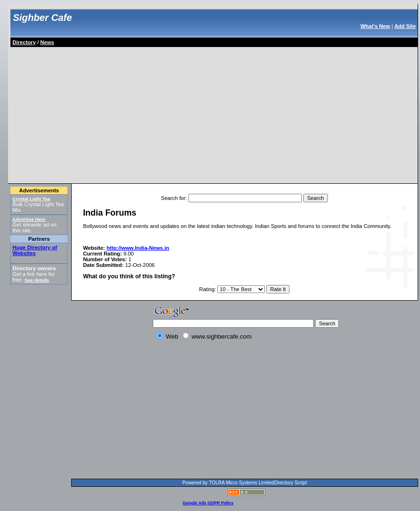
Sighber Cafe (42, 18)
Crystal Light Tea (31, 199)
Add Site (405, 26)
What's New (375, 26)
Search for (173, 198)
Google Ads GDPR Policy (208, 503)
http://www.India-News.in (138, 248)
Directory (24, 42)
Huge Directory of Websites (35, 250)
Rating (207, 289)
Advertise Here (29, 219)
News (47, 42)
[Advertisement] (122, 114)
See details (37, 280)
